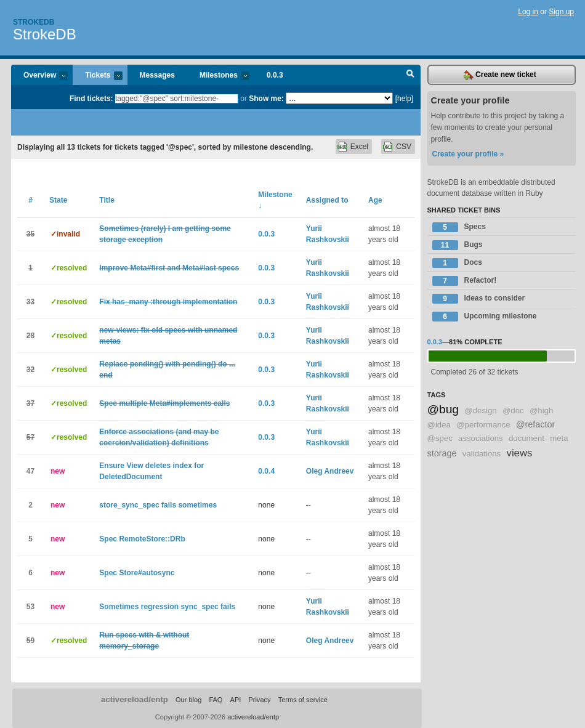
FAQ (216, 700)
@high (541, 411)
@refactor (535, 424)
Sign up (561, 12)
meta (559, 438)
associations (481, 438)
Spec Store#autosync (137, 573)
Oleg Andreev (330, 471)
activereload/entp (135, 699)
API (236, 700)
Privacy (259, 700)
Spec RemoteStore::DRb (142, 539)
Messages (157, 75)
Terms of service (303, 700)
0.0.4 (266, 471)
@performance (483, 425)
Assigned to (327, 200)
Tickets (97, 76)
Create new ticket (500, 75)
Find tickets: (91, 99)
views (520, 453)
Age (375, 200)
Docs (457, 263)
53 (30, 607)
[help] (404, 99)
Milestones (218, 76)
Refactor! (465, 281)
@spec (440, 438)
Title (107, 200)
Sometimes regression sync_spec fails (167, 607)
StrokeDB (45, 34)
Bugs (458, 245)
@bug (443, 409)
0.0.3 (275, 75)
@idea (439, 425)
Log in (528, 12)
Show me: (266, 99)
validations (482, 454)
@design (480, 411)
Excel (359, 147)
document (526, 438)
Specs (459, 227)
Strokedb (34, 22)
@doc (513, 411)
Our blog (188, 700)
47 (30, 471)
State (58, 200)
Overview (39, 76)
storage (442, 453)
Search (410, 75)
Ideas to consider (479, 299)
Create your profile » (468, 154)
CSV (404, 147)
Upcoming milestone (485, 317)
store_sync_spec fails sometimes (158, 505)
